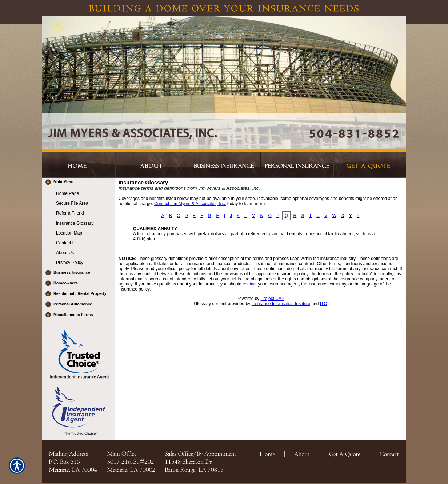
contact (250, 284)
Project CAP (273, 299)
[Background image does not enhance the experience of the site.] (79, 183)
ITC (323, 304)
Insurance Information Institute (281, 304)
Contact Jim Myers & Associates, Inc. (190, 204)
